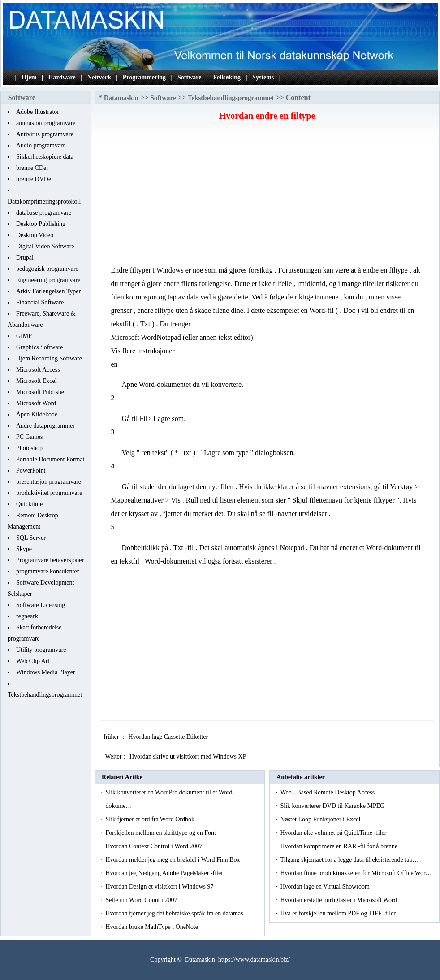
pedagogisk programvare (47, 269)
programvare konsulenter (47, 571)
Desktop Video (35, 235)
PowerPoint (31, 470)
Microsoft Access (38, 370)
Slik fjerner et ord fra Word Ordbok (151, 819)
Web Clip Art (33, 661)
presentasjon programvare (49, 482)
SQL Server (31, 538)
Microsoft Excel (37, 381)
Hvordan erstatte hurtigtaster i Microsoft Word (339, 900)
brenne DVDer (35, 179)
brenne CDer (32, 168)
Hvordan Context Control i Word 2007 (155, 846)
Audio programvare (41, 145)
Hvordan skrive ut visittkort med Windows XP (188, 757)
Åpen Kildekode (37, 414)
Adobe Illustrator (38, 112)
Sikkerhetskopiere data (45, 157)
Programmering (144, 77)
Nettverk (99, 77)
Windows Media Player (46, 672)
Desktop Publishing (41, 224)
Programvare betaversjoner (50, 560)
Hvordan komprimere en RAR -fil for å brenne (339, 846)
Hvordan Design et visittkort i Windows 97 (160, 887)
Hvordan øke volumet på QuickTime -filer (334, 833)
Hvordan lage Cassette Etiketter (169, 737)
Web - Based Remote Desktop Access (328, 792)
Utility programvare (41, 650)
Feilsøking (227, 77)
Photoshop (29, 448)
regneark (27, 616)
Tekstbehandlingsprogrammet (45, 695)
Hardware (62, 77)
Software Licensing (41, 605)
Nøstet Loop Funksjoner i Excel (321, 819)
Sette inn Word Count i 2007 (142, 900)
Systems (263, 77)
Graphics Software (40, 347)
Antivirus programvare (45, 134)
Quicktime (29, 504)
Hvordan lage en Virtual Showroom (326, 887)
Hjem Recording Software (49, 358)
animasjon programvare (46, 123)
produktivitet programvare (49, 493)
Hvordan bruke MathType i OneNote (152, 927)
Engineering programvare (48, 280)
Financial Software (40, 302)
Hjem (29, 77)
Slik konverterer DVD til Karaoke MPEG (333, 806)
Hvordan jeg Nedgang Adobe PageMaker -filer (165, 873)
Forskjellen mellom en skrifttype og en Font (161, 833)
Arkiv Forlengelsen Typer (48, 291)
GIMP (24, 336)
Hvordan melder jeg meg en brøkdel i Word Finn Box (173, 860)
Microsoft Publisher (41, 392)
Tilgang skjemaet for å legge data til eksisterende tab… (349, 860)
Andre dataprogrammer (45, 426)
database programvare (44, 213)
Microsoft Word (36, 403)
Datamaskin (121, 98)
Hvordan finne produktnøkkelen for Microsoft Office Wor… (356, 873)
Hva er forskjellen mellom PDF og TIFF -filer (339, 913)
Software (189, 77)
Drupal (25, 258)
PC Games (30, 437)
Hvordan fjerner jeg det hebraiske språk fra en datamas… (177, 913)
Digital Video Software (45, 246)
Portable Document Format (50, 459)
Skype (24, 549)
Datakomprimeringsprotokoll (44, 202)
